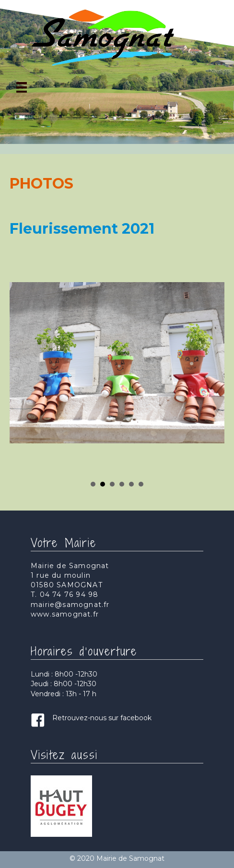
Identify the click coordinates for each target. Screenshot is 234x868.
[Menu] (22, 87)
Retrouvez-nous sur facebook (102, 718)
